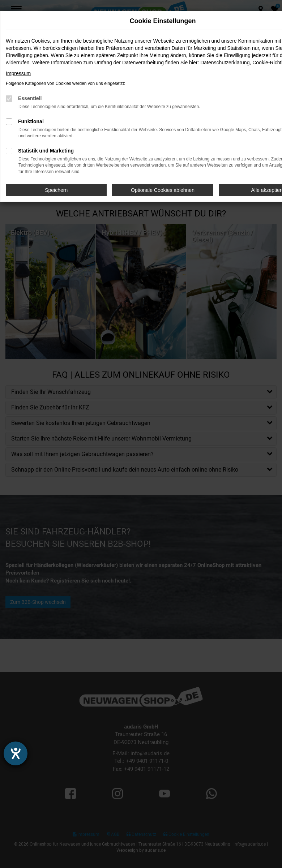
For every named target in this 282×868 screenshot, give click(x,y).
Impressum (18, 73)
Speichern (56, 190)
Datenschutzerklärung (225, 63)
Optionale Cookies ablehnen (163, 190)
